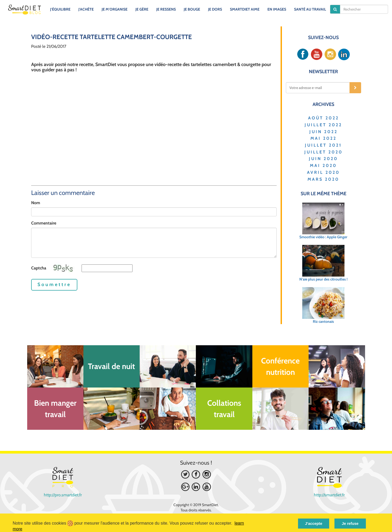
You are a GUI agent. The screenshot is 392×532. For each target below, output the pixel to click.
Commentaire (44, 223)
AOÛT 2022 (323, 118)
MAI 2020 (323, 165)
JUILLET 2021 (323, 145)
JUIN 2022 (323, 132)
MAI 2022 (323, 138)
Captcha (39, 268)
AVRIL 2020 (323, 172)
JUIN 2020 (323, 159)
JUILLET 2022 (323, 125)
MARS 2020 (323, 179)
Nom (36, 203)
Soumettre (54, 284)
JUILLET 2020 (323, 152)
